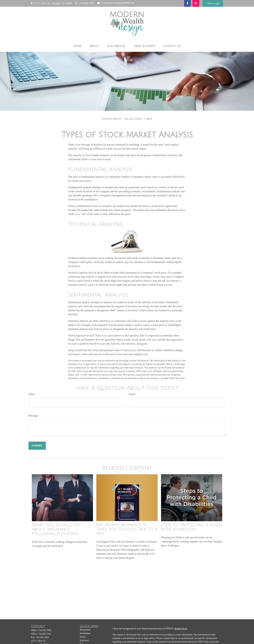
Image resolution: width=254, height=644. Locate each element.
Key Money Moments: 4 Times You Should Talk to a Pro (127, 529)
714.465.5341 (45, 634)
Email (132, 394)
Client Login (213, 3)
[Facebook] (187, 3)
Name (32, 394)
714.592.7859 (85, 3)
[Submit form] (37, 446)
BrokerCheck (181, 629)
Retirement (85, 630)
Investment (85, 633)
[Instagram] (196, 3)
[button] (77, 46)
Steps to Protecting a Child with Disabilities (192, 527)
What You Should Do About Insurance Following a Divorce (56, 529)
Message (33, 416)
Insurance (84, 640)
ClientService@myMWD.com (116, 3)
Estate (83, 637)
